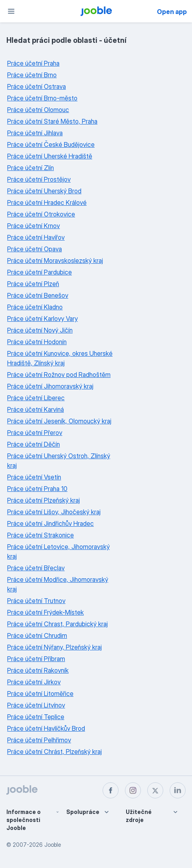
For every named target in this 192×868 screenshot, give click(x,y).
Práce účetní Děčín (34, 444)
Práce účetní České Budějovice (51, 144)
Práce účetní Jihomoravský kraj (50, 386)
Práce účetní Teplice (36, 717)
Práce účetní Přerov (35, 433)
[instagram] (133, 790)
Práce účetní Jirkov (34, 682)
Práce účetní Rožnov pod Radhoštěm (59, 375)
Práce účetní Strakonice (41, 535)
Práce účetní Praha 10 (37, 489)
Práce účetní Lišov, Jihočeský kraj (54, 512)
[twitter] (155, 790)
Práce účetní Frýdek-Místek (46, 612)
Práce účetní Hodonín (37, 342)
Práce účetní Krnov (34, 226)
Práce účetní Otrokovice (41, 214)
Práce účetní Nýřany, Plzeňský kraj (54, 647)
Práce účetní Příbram (36, 659)
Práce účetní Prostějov (39, 179)
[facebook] (111, 790)
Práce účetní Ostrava (37, 86)
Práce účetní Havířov (36, 237)
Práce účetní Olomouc (38, 110)
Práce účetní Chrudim (37, 635)
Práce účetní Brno (32, 75)
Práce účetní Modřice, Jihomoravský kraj (58, 584)
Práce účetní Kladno (35, 307)
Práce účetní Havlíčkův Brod (46, 728)
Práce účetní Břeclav (36, 568)
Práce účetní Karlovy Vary (43, 319)
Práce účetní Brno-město (42, 98)
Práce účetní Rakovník (38, 670)
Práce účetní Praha (33, 63)
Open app (172, 12)
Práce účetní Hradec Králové (47, 202)
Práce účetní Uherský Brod (44, 191)
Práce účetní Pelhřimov (39, 740)
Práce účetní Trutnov (36, 601)
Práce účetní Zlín (31, 168)
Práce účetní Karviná (36, 409)
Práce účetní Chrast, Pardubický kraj (57, 624)
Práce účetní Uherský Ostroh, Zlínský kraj (59, 461)
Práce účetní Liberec (36, 398)
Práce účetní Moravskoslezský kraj (55, 261)
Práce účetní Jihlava (35, 133)
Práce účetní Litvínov (36, 705)
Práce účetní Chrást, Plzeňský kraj (54, 752)
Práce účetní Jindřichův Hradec (50, 523)
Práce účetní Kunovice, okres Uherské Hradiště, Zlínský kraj (60, 358)
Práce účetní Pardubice (40, 272)
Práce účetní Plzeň (33, 284)
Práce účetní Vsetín (34, 477)
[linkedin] (178, 790)
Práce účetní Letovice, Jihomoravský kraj (58, 551)
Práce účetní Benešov (38, 295)
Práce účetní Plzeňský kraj (44, 500)
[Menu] (11, 11)
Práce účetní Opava (35, 249)
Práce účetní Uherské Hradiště (50, 156)
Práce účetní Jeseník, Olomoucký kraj (59, 421)
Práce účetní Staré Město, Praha (52, 121)
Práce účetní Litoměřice (40, 694)
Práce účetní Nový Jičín (40, 330)
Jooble (53, 845)
